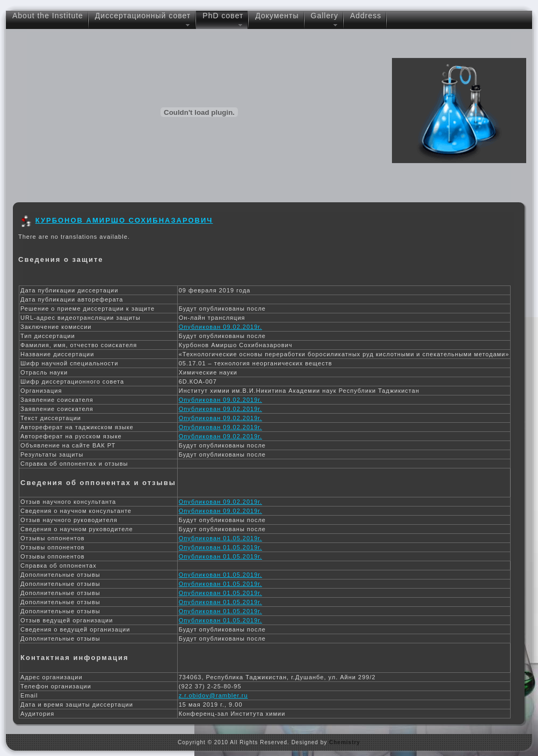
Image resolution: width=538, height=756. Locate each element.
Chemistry (345, 742)
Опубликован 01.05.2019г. (220, 538)
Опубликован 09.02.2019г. (220, 327)
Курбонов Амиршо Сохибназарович (124, 220)
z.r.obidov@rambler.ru (213, 695)
